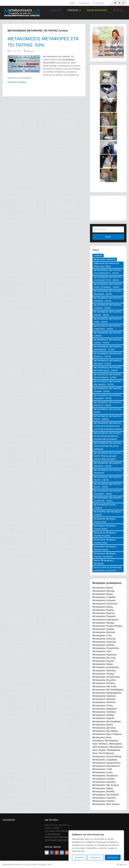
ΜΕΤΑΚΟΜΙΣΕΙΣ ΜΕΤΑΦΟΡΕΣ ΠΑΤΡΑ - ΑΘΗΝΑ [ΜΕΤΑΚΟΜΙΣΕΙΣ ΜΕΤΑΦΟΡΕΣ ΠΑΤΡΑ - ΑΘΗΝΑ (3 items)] (108, 418)
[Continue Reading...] (17, 83)
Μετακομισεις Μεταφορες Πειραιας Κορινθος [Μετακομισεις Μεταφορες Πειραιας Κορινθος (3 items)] (105, 534)
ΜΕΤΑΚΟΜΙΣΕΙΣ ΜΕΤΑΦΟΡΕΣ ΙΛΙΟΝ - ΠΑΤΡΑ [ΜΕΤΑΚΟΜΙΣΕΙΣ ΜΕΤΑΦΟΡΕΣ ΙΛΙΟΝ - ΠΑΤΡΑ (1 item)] (108, 320)
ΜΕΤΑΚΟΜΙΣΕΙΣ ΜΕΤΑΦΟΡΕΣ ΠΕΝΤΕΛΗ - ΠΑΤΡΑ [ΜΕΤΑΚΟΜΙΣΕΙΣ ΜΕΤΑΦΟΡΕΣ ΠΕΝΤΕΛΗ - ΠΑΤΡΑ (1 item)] (108, 465)
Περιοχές (56, 10)
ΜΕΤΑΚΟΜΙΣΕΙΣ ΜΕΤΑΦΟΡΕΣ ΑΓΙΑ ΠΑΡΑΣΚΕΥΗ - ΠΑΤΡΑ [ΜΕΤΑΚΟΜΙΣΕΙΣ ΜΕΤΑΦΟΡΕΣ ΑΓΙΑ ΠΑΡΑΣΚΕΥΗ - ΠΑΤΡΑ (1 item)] (108, 272)
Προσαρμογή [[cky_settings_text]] (79, 857)
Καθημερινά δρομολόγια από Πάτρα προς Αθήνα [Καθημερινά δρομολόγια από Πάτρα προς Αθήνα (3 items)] (107, 265)
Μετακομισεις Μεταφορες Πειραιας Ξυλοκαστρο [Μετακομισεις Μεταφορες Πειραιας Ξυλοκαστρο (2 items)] (105, 555)
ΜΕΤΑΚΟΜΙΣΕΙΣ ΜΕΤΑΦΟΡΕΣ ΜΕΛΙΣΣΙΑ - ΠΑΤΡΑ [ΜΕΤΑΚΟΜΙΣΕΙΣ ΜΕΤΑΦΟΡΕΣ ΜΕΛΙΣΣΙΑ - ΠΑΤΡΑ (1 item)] (108, 362)
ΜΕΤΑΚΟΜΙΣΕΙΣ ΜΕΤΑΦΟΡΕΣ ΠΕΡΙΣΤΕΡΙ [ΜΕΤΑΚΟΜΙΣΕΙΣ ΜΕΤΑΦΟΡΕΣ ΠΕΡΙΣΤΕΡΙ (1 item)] (108, 472)
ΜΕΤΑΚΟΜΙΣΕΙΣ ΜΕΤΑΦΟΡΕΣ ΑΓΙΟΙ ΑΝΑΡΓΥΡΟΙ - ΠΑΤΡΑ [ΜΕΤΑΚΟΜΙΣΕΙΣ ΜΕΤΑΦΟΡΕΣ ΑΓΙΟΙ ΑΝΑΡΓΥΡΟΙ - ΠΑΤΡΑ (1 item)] (108, 279)
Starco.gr (123, 864)
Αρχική (73, 3)
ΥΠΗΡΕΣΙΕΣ (73, 10)
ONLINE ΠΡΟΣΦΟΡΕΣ (97, 10)
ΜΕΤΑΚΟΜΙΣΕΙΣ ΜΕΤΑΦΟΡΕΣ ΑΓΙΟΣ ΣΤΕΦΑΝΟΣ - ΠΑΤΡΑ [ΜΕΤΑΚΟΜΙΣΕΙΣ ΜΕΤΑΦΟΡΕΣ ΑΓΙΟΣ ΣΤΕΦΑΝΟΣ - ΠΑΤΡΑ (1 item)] (108, 286)
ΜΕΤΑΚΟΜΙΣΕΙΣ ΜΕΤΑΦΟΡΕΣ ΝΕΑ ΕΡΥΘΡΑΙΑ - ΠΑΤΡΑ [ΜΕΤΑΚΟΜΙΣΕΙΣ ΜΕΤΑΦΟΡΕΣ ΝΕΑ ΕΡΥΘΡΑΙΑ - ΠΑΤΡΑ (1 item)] (108, 376)
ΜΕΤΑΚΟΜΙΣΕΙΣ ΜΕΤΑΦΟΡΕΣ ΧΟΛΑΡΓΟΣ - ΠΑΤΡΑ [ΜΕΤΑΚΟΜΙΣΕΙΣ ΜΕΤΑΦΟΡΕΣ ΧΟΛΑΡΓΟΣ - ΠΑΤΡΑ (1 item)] (108, 499)
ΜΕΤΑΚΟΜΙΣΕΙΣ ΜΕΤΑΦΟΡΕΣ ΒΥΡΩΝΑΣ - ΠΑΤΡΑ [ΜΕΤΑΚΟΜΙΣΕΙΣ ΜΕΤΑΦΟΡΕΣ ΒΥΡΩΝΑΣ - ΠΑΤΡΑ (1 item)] (108, 300)
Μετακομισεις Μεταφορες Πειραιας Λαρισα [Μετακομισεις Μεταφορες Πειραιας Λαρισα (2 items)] (105, 548)
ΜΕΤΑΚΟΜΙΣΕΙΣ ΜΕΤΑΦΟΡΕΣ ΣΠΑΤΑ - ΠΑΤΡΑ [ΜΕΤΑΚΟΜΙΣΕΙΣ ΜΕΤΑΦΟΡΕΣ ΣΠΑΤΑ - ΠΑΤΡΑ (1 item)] (108, 486)
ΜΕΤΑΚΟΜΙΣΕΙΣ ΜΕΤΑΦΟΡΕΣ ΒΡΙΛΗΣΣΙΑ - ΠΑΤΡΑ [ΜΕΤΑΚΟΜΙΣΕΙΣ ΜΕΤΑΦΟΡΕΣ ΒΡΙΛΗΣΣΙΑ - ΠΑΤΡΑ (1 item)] (108, 293)
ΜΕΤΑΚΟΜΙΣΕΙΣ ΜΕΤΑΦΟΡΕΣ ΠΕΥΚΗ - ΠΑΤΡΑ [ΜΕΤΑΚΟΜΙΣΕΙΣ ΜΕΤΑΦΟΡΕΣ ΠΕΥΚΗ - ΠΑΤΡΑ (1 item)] (108, 479)
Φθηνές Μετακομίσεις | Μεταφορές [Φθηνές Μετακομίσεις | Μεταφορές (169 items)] (104, 562)
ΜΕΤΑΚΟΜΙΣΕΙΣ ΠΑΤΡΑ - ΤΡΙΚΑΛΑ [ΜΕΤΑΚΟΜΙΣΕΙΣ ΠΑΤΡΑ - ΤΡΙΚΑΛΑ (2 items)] (105, 506)
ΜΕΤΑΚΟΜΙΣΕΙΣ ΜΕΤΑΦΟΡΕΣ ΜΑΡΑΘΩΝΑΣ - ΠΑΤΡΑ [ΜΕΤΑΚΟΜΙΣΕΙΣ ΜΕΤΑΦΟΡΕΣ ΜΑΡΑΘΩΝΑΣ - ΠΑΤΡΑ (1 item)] (108, 348)
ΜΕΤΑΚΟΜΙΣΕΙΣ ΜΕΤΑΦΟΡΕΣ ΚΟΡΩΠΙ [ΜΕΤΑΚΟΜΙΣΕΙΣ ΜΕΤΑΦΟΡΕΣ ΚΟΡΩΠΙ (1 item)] (108, 334)
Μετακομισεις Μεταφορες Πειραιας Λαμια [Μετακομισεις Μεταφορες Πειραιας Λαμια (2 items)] (105, 541)
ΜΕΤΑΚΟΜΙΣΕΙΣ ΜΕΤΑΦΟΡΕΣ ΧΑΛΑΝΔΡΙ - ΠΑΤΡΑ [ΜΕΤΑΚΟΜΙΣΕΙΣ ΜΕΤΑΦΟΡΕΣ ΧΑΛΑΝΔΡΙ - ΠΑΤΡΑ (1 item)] (108, 492)
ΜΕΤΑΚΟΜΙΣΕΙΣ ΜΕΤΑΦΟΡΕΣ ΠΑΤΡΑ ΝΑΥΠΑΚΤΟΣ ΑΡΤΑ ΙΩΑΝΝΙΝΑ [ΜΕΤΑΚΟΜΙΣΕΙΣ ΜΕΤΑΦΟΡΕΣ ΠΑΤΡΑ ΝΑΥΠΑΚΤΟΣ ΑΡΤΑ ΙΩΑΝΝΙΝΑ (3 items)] (108, 446)
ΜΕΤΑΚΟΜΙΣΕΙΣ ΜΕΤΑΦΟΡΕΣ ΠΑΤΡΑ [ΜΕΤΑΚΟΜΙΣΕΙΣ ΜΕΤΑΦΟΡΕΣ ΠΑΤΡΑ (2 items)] (108, 411)
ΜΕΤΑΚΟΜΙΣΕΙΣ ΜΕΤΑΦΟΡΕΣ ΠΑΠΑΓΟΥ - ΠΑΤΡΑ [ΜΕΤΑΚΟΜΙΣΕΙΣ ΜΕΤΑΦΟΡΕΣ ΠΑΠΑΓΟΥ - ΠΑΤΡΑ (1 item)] (108, 404)
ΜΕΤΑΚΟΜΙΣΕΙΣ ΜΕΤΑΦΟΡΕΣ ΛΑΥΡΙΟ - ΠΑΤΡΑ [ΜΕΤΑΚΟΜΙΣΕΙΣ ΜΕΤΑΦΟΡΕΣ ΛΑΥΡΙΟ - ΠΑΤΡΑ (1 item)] (108, 341)
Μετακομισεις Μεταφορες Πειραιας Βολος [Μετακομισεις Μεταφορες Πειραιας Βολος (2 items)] (105, 527)
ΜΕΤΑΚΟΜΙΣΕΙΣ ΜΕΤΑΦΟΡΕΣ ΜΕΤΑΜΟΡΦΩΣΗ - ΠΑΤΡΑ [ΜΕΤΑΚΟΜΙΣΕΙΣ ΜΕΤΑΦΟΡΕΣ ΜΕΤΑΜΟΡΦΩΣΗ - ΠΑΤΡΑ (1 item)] (108, 369)
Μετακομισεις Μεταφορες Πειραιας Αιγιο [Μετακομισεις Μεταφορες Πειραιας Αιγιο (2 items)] (105, 520)
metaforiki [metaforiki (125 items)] (98, 255)
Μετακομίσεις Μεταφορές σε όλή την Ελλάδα (20, 864)
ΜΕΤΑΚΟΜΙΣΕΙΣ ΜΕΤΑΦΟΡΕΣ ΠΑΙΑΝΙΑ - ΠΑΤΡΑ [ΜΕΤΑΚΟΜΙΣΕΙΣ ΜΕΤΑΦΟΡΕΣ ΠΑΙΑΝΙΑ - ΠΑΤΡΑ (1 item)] (108, 390)
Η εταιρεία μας (84, 3)
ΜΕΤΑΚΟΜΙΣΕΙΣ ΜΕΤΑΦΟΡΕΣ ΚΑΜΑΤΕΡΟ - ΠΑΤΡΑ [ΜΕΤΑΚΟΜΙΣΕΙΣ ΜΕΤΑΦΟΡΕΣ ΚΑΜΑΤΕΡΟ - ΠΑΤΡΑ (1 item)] (108, 327)
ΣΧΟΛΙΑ (118, 10)
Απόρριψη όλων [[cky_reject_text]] (96, 857)
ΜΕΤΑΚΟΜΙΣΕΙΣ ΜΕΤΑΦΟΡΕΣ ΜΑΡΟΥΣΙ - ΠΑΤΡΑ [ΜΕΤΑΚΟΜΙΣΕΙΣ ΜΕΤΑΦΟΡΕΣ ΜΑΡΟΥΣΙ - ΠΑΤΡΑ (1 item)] (108, 355)
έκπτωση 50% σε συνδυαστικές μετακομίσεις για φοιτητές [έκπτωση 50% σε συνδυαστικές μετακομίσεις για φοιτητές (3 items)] (108, 569)
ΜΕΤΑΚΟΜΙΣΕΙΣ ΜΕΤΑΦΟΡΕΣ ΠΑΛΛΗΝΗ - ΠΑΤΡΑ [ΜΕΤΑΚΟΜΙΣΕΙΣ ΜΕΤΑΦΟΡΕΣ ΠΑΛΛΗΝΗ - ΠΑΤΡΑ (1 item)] (108, 397)
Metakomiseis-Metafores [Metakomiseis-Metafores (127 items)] (105, 259)
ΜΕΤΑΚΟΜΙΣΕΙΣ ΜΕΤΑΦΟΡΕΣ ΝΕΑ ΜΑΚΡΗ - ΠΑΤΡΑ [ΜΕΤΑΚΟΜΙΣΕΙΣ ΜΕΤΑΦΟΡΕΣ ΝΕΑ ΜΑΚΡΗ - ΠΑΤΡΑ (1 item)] (108, 383)
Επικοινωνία (99, 3)
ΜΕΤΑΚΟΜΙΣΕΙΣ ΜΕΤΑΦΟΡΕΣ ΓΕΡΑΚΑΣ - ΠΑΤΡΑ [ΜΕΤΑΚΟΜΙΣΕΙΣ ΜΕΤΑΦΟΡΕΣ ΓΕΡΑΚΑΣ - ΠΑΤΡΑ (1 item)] (108, 307)
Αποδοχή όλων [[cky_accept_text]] (113, 857)
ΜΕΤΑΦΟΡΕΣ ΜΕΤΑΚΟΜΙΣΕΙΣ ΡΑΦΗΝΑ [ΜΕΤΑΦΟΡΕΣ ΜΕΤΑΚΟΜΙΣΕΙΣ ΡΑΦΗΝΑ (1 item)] (108, 513)
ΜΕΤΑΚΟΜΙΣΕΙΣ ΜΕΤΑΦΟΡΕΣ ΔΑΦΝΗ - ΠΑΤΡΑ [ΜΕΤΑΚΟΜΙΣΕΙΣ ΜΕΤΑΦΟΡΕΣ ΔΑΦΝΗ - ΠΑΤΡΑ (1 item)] (108, 313)
